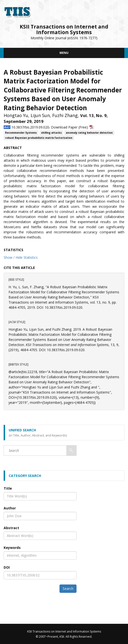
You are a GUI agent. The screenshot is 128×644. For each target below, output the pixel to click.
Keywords (12, 548)
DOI (7, 567)
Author (10, 508)
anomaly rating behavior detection (89, 133)
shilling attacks (51, 133)
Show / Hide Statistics (21, 257)
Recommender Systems (21, 133)
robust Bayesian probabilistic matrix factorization (39, 138)
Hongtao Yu (16, 115)
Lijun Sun (40, 115)
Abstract (11, 528)
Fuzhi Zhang (65, 115)
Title (8, 488)
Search (68, 589)
